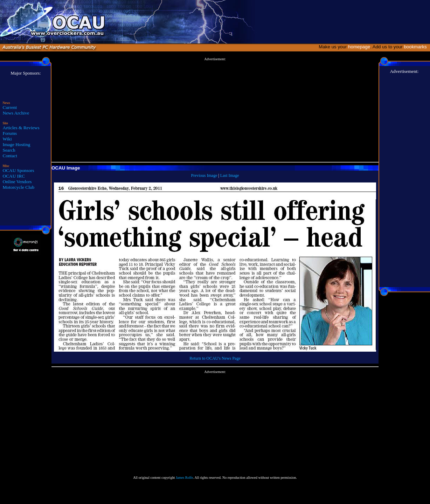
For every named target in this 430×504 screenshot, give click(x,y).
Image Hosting (17, 144)
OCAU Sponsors (19, 170)
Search (9, 150)
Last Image (230, 175)
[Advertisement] (215, 110)
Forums (10, 133)
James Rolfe (184, 478)
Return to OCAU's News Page (215, 358)
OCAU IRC (14, 176)
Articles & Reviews (21, 128)
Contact (10, 156)
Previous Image (204, 175)
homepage (359, 47)
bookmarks (417, 47)
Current (10, 107)
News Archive (16, 113)
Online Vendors (17, 182)
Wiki (7, 139)
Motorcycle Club (19, 187)
